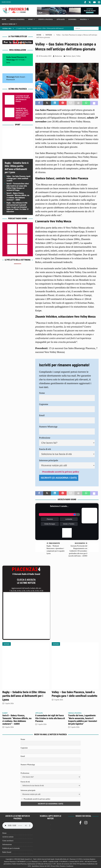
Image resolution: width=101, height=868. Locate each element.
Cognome (44, 404)
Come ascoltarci (8, 840)
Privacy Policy (55, 866)
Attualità (61, 19)
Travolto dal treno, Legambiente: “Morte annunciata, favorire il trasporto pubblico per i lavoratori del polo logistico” (22, 113)
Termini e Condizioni (67, 866)
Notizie (69, 56)
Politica (83, 19)
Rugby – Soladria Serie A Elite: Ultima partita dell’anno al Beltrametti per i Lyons (24, 696)
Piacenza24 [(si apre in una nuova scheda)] (11, 79)
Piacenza (50, 519)
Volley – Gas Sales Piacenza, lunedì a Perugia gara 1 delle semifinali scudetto (18, 178)
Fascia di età (45, 449)
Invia (8, 62)
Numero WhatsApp (48, 426)
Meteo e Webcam (9, 24)
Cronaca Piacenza (17, 19)
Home (4, 19)
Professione (45, 437)
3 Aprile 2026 (9, 703)
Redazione (58, 56)
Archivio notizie (8, 836)
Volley (78, 56)
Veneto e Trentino (69, 524)
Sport (31, 19)
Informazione (7, 844)
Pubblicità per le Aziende (11, 848)
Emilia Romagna (50, 524)
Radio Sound (6, 2)
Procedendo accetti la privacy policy (61, 471)
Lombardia (69, 519)
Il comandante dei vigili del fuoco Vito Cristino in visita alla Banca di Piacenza (23, 98)
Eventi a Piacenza (46, 19)
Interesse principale (49, 460)
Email (42, 415)
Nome (42, 393)
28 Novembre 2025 (45, 56)
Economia (72, 19)
